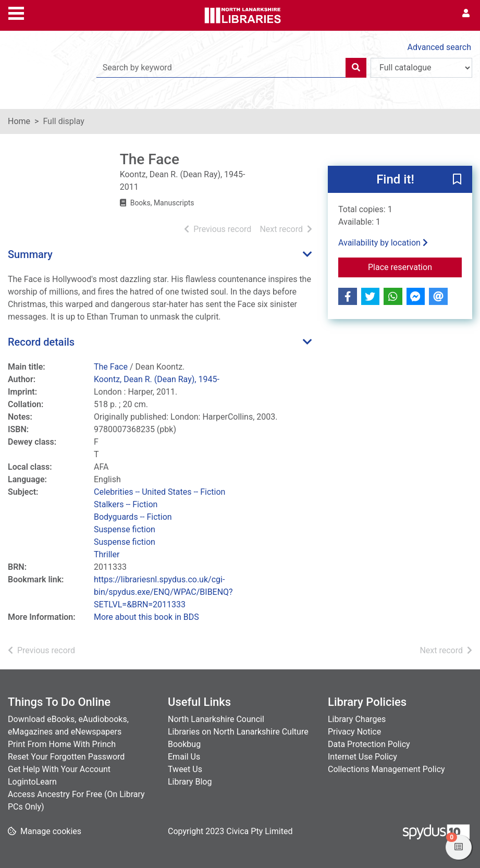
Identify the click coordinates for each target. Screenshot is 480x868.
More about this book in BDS (146, 617)
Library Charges (357, 719)
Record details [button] (41, 342)
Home (19, 121)
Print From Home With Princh (62, 744)
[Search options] (421, 68)
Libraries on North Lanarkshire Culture (238, 732)
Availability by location (383, 243)
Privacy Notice (354, 732)
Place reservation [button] (415, 266)
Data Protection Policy (369, 744)
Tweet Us (185, 769)
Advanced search (439, 47)
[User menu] (466, 14)
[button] (457, 180)
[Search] (356, 68)
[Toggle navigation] (16, 12)
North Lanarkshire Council (216, 719)
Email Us (184, 757)
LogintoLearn (32, 782)
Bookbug (184, 744)
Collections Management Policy (386, 769)
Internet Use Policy (362, 757)
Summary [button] (30, 254)
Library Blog (190, 782)
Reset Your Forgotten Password (66, 757)
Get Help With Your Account (59, 769)
